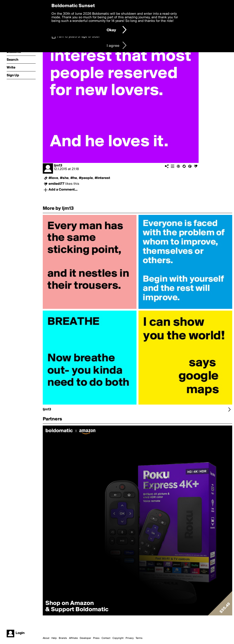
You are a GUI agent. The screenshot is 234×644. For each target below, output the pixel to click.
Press (96, 638)
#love (53, 178)
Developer (85, 638)
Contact (106, 638)
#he (74, 178)
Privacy (130, 638)
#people (86, 178)
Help (54, 638)
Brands (63, 638)
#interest (102, 178)
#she (64, 178)
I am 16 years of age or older (78, 37)
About (46, 638)
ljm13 (58, 166)
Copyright (118, 638)
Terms (139, 638)
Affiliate (73, 638)
